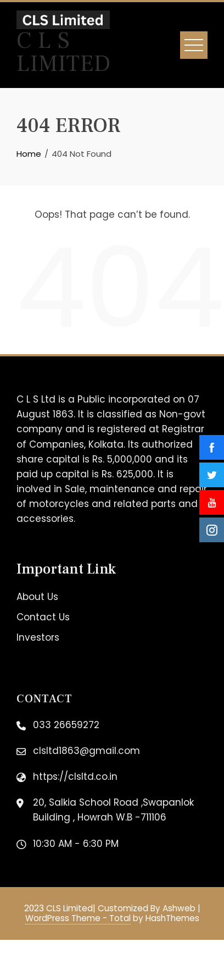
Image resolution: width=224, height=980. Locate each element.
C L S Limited (64, 52)
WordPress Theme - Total (78, 918)
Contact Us (43, 617)
